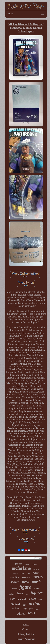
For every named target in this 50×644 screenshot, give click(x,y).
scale (40, 599)
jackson (19, 564)
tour (27, 595)
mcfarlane (21, 568)
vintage (34, 564)
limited (16, 604)
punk (31, 609)
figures (37, 593)
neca (26, 582)
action (35, 604)
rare (32, 598)
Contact (26, 629)
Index (26, 625)
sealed (15, 582)
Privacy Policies (26, 634)
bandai (37, 588)
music (37, 582)
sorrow (27, 564)
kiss (20, 593)
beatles (37, 569)
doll (12, 599)
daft (24, 605)
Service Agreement (26, 639)
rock (23, 573)
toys (32, 613)
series (36, 573)
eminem (16, 608)
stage (25, 609)
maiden (38, 609)
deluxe (12, 594)
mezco (14, 589)
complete (15, 574)
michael (22, 599)
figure (25, 587)
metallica (14, 577)
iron (29, 573)
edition (21, 614)
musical (38, 577)
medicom (26, 578)
